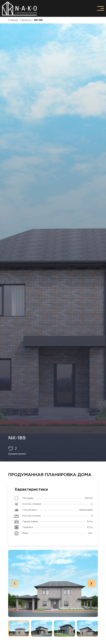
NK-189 (38, 20)
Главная (13, 20)
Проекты (26, 20)
